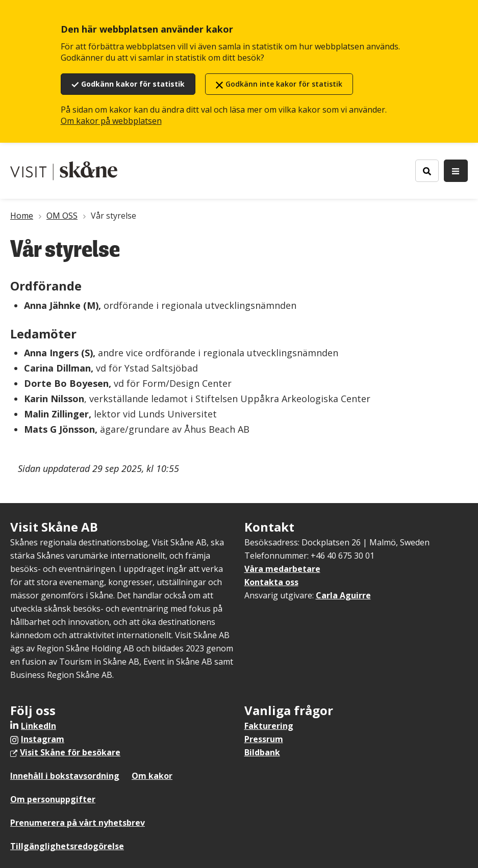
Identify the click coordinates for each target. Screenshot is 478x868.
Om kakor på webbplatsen (111, 121)
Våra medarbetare (282, 569)
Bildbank (262, 752)
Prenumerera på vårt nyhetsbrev (78, 823)
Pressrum (264, 739)
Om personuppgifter (53, 799)
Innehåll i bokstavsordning (65, 776)
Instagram (43, 739)
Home (22, 216)
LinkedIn (39, 726)
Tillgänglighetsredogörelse (67, 846)
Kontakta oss (271, 582)
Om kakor (152, 776)
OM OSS (62, 216)
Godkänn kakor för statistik (133, 84)
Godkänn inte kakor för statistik (284, 84)
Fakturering (269, 726)
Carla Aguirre (343, 595)
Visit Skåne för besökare (70, 752)
